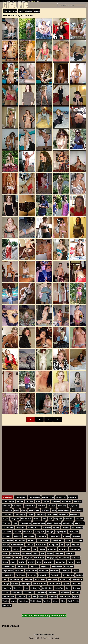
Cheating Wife (7, 514)
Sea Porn (79, 575)
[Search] (72, 5)
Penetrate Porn (22, 566)
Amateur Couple (21, 497)
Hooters (69, 540)
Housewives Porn (17, 545)
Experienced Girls (34, 527)
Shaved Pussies (54, 584)
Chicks (30, 514)
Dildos (15, 523)
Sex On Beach (52, 579)
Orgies (39, 562)
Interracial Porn (41, 545)
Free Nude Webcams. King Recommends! (44, 616)
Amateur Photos (48, 497)
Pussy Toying (21, 575)
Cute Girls (79, 519)
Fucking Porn (39, 532)
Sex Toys (6, 584)
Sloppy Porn (18, 588)
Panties (70, 562)
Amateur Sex (73, 497)
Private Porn (43, 571)
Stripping (6, 592)
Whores (56, 601)
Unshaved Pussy (65, 597)
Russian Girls (56, 575)
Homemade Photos (10, 11)
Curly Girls (58, 519)
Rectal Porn (32, 575)
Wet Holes (47, 601)
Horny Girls (78, 540)
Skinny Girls (76, 584)
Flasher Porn (7, 532)
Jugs (67, 545)
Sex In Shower (40, 579)
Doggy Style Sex (39, 523)
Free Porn (18, 532)
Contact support (53, 638)
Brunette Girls (34, 510)
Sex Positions (77, 579)
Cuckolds (37, 519)
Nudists (5, 562)
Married (5, 553)
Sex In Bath (28, 579)
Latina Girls (26, 549)
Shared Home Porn (40, 584)
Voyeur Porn (23, 601)
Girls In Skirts (41, 536)
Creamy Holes (26, 519)
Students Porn (17, 592)
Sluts (26, 588)
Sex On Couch (65, 579)
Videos (21, 11)
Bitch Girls (41, 506)
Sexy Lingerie (26, 584)
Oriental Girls (49, 562)
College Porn (75, 514)
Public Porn (54, 571)
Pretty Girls (19, 571)
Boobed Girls (7, 510)
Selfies (5, 579)
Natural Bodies (39, 558)
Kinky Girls (6, 549)
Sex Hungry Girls (16, 579)
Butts (54, 510)
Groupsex (66, 536)
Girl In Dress (7, 536)
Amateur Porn (61, 497)
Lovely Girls (63, 549)
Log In (39, 1)
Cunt (50, 519)
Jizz (62, 545)
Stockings (76, 588)
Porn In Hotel (69, 566)
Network (37, 11)
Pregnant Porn (8, 571)
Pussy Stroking (8, 575)
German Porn (74, 532)
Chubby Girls (40, 514)
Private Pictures (31, 571)
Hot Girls (6, 545)
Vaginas (14, 601)
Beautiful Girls (17, 506)
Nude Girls (76, 558)
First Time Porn (77, 527)
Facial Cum (47, 527)
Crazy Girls (15, 519)
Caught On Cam (64, 510)
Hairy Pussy (76, 536)
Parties (78, 562)
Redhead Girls (43, 575)
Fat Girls (56, 527)
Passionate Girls (8, 566)
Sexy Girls (15, 584)
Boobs (17, 510)
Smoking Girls (47, 588)
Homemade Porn (58, 540)
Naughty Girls (52, 558)
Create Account (31, 1)
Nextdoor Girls (64, 558)
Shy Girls (66, 584)
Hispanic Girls (20, 540)
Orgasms (31, 562)
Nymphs (13, 562)
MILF (43, 553)
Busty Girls (45, 510)
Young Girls (7, 605)
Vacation (6, 601)
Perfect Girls (34, 566)
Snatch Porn (59, 588)
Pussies (76, 571)
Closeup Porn (52, 514)
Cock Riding (64, 514)
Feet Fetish (66, 527)
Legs (34, 549)
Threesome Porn (8, 597)
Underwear (42, 597)
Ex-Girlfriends (20, 527)
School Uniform (68, 575)
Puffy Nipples (66, 571)
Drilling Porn (80, 523)
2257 (37, 638)
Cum (44, 519)
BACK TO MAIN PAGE (10, 626)
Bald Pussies (67, 501)
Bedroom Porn (30, 506)
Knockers (16, 549)
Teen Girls (76, 592)
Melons (36, 553)
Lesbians (42, 549)
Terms (31, 638)
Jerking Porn (53, 545)
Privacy (44, 638)
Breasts (24, 510)
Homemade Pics (44, 540)
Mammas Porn (75, 549)
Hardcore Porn (8, 540)
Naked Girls (17, 558)
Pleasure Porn (57, 566)
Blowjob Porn (74, 506)
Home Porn (32, 540)
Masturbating (15, 553)
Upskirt (76, 597)
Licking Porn (52, 549)
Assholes (46, 501)
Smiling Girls (35, 588)
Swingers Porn (53, 592)
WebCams (29, 11)
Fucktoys (50, 532)
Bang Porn (78, 501)
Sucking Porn (29, 592)
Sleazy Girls (7, 588)
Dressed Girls (68, 523)
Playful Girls (45, 566)
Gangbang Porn (61, 532)
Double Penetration (54, 523)
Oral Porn (22, 562)
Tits (29, 597)
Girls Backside (29, 536)
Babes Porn (56, 501)
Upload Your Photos (41, 635)
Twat (34, 597)
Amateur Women (8, 501)
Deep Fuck (6, 523)
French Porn (28, 532)
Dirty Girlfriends (25, 523)
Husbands (30, 545)
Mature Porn (26, 553)
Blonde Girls (62, 506)
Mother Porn (70, 553)
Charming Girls (77, 510)
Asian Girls (29, 501)
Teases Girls (65, 592)
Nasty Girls (28, 558)
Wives (63, 601)
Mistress (50, 553)
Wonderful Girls (73, 601)
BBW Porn (6, 506)
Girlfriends (17, 536)
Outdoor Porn (61, 562)
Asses (38, 501)
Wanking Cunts (36, 601)
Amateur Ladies (34, 497)
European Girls (8, 527)
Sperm (68, 588)
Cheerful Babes (20, 514)
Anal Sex (20, 501)
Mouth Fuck (7, 558)
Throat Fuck (21, 597)
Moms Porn (59, 553)
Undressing (52, 597)
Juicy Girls (75, 545)
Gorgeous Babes (54, 536)
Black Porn (51, 506)
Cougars (5, 519)
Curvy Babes (69, 519)
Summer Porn (41, 592)
